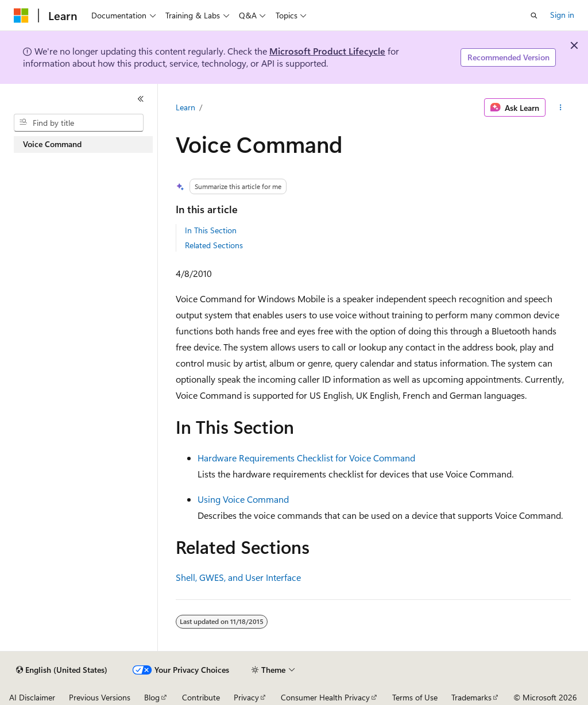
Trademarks (471, 697)
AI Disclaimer (32, 697)
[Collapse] (141, 99)
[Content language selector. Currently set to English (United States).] (62, 670)
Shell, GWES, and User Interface (238, 577)
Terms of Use (415, 697)
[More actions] (560, 107)
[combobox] (79, 123)
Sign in (562, 15)
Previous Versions (100, 697)
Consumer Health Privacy (325, 697)
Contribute (201, 697)
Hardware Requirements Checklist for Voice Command (306, 458)
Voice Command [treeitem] (52, 144)
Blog (152, 697)
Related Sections (214, 245)
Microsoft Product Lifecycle (327, 51)
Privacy (246, 697)
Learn (185, 107)
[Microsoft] (21, 16)
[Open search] (534, 16)
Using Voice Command (243, 499)
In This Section (211, 230)
